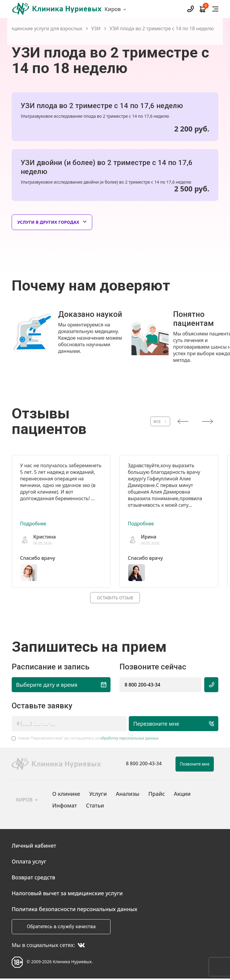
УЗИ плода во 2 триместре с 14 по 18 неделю (162, 29)
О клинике (66, 795)
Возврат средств (33, 878)
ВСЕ (150, 421)
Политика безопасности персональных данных (75, 910)
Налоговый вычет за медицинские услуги (67, 894)
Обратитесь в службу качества (61, 927)
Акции (182, 795)
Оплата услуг (29, 862)
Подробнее (33, 524)
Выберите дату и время (61, 686)
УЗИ (96, 29)
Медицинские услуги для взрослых (41, 29)
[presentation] (183, 421)
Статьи (95, 806)
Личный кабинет (34, 846)
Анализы (128, 795)
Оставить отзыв (115, 598)
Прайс (156, 795)
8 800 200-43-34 (142, 686)
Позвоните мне (195, 765)
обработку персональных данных (129, 739)
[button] (112, 368)
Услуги (98, 795)
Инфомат (65, 806)
